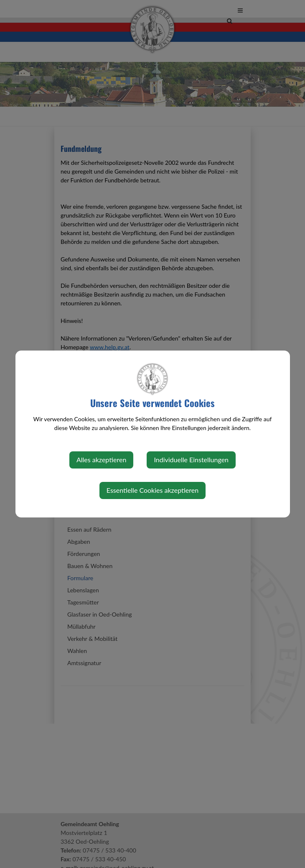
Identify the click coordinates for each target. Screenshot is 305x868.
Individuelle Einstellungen (191, 460)
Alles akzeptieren (101, 460)
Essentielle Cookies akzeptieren (152, 490)
